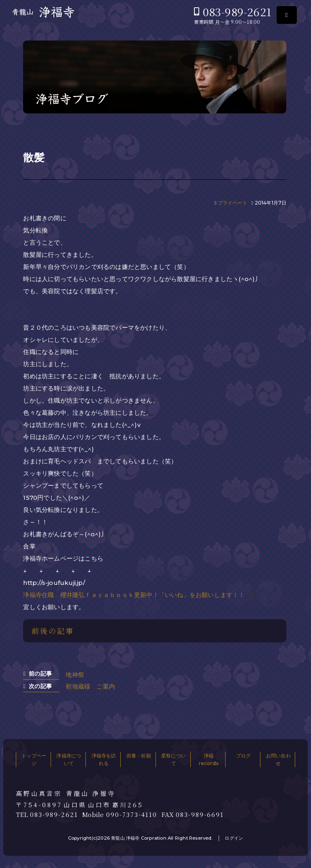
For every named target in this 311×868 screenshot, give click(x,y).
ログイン (234, 838)
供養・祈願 (139, 756)
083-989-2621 (237, 12)
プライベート (233, 203)
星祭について (174, 759)
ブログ (244, 756)
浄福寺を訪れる (104, 759)
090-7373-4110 (132, 815)
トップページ (34, 759)
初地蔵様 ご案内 (90, 686)
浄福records (209, 759)
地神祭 (75, 675)
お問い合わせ (278, 759)
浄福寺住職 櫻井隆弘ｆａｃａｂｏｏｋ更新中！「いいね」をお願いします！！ (134, 595)
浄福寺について (69, 759)
